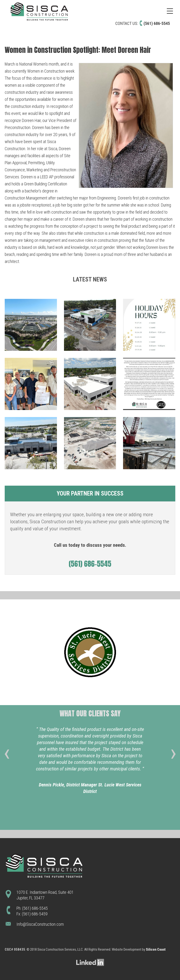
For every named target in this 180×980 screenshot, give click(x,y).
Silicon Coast (156, 949)
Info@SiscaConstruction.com (40, 924)
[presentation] (7, 756)
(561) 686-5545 (157, 23)
